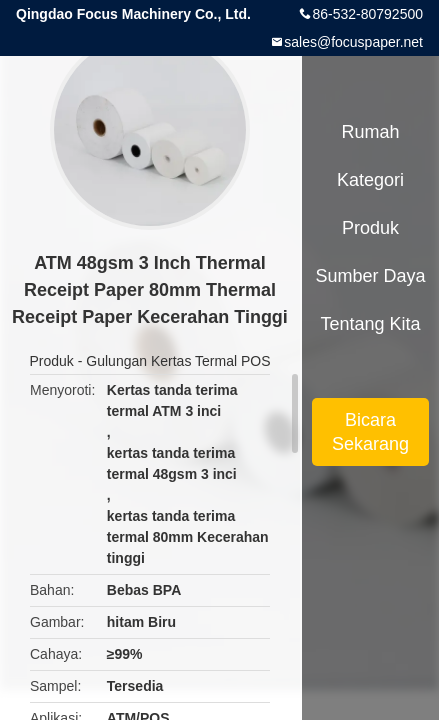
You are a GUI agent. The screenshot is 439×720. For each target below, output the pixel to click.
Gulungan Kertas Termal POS (178, 361)
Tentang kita (370, 324)
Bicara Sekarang (370, 432)
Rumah (370, 132)
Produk (52, 361)
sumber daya (370, 276)
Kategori (370, 180)
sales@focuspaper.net (353, 42)
